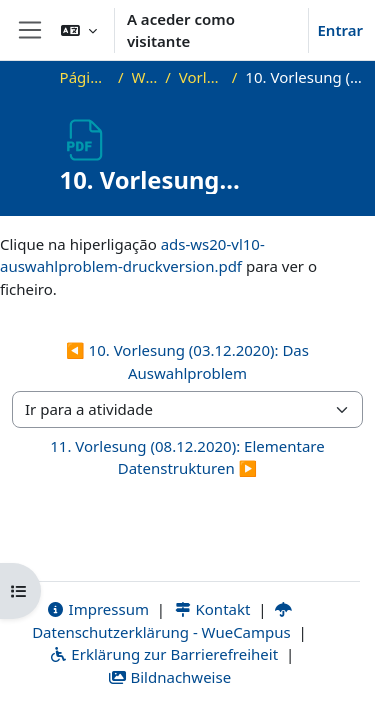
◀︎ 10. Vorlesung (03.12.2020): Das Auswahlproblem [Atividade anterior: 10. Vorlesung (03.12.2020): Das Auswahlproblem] (187, 361)
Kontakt (212, 609)
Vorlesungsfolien (201, 77)
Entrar (340, 30)
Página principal (85, 77)
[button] (79, 30)
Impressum (97, 609)
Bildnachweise (169, 677)
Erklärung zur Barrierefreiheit (163, 654)
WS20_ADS (145, 77)
